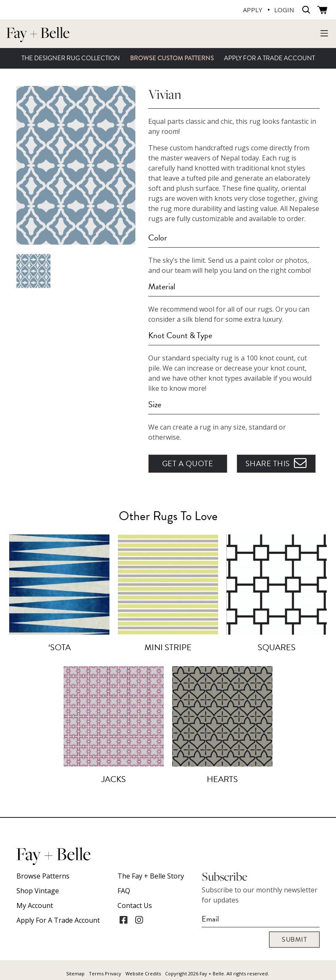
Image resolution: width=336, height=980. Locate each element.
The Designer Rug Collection (71, 58)
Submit (294, 940)
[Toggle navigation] (324, 33)
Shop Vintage (38, 891)
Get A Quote (188, 463)
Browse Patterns (43, 876)
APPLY (253, 10)
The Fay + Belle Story (151, 876)
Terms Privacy (105, 973)
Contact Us (135, 905)
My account (35, 905)
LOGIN (284, 10)
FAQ (124, 891)
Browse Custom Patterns (172, 58)
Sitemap (75, 973)
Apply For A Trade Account (269, 58)
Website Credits (143, 973)
